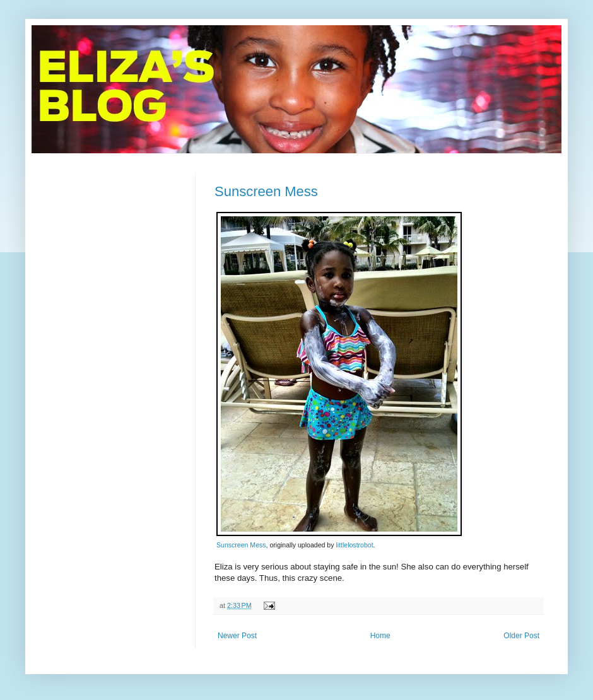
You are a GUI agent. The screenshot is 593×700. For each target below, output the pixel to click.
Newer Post (237, 636)
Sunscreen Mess (266, 191)
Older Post (521, 636)
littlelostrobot (354, 545)
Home (380, 636)
